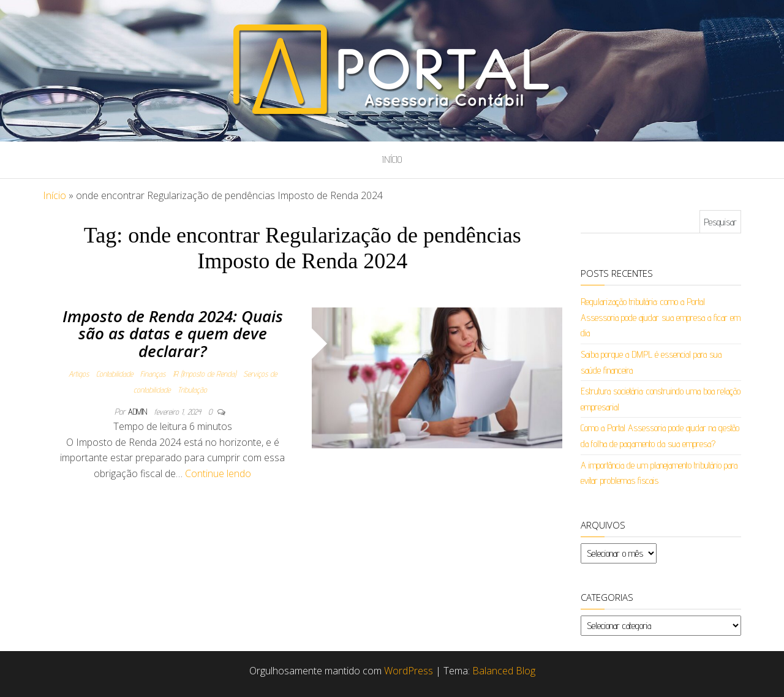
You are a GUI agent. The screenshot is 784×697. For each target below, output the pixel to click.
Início (392, 160)
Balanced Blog (504, 671)
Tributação (192, 390)
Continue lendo (218, 473)
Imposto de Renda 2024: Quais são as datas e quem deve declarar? (173, 333)
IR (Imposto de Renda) (204, 374)
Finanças (153, 374)
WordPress (409, 671)
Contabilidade (115, 374)
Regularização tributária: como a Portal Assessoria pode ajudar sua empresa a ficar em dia (661, 317)
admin (139, 412)
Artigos (79, 374)
